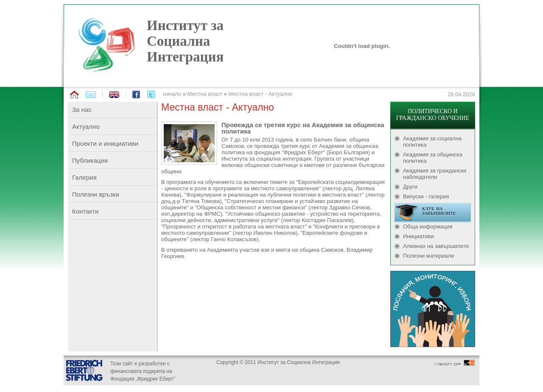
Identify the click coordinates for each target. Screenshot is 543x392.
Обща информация (428, 227)
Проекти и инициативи (105, 143)
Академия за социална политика (432, 142)
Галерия (84, 177)
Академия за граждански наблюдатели (435, 174)
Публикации (90, 160)
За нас (82, 110)
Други (410, 187)
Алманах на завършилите (436, 246)
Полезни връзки (96, 194)
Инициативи (418, 236)
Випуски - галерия (426, 196)
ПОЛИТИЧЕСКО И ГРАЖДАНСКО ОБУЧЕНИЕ (433, 115)
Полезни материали (428, 256)
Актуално (86, 126)
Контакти (85, 211)
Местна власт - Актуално (260, 94)
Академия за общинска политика (433, 158)
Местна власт (205, 94)
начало (172, 94)
